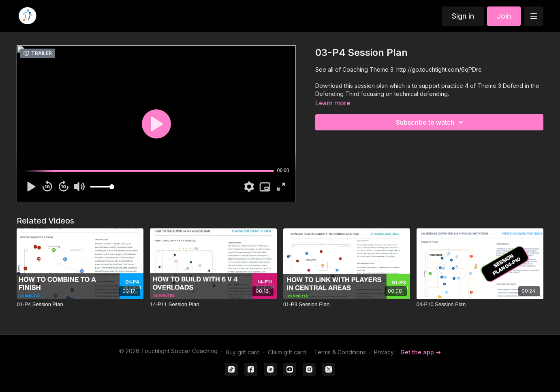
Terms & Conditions (340, 352)
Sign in (463, 16)
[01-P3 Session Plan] (347, 305)
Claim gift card (287, 352)
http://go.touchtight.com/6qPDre (439, 69)
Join (504, 16)
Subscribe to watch (431, 122)
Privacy (384, 352)
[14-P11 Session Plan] (213, 305)
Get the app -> (421, 352)
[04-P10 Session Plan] (480, 305)
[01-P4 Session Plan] (80, 305)
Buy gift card (243, 352)
